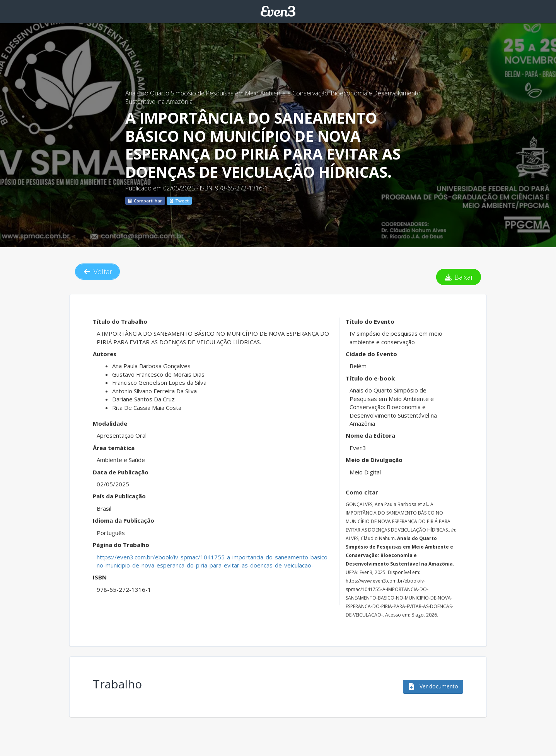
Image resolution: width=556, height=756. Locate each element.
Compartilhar (145, 201)
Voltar (97, 272)
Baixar (459, 277)
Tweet (179, 201)
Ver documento (433, 686)
